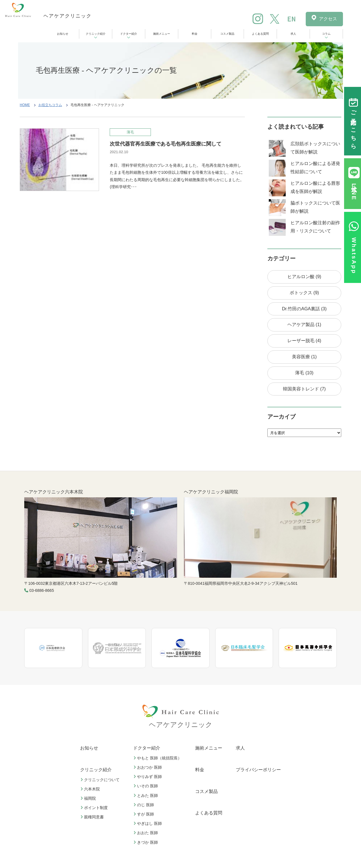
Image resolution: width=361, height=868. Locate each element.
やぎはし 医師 (148, 823)
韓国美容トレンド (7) (304, 389)
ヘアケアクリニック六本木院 (54, 492)
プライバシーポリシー (258, 770)
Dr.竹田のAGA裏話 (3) (304, 309)
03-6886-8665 (42, 590)
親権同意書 (93, 817)
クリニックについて (101, 780)
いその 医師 (146, 786)
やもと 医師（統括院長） (158, 758)
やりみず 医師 (148, 777)
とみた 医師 (146, 796)
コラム (326, 34)
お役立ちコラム (50, 105)
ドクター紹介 (129, 34)
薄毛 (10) (304, 373)
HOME (25, 105)
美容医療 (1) (304, 357)
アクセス (328, 19)
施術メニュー (162, 34)
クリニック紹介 (96, 34)
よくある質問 (260, 34)
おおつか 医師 (148, 767)
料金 (195, 34)
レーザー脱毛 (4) (304, 341)
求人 (293, 34)
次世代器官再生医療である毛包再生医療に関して (166, 144)
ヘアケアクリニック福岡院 (211, 492)
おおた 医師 (146, 833)
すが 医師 (144, 814)
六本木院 (91, 789)
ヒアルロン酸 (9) (304, 277)
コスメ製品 (227, 34)
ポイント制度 (95, 808)
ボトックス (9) (304, 293)
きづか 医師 (146, 842)
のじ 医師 (144, 805)
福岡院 (89, 798)
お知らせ (63, 34)
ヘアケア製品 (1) (304, 325)
